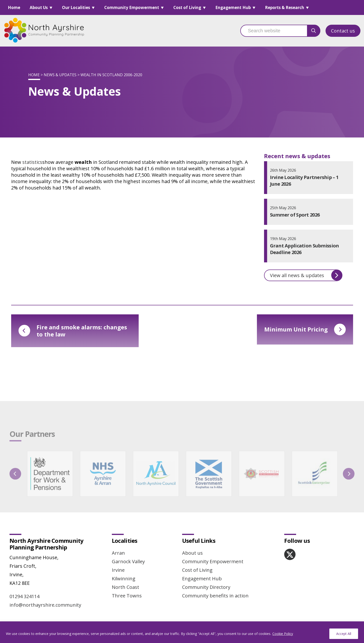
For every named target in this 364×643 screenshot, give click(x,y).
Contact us (343, 31)
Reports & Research (285, 7)
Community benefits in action (215, 596)
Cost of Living (187, 7)
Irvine (118, 570)
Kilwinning (124, 579)
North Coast (125, 587)
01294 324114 (24, 596)
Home (14, 7)
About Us (39, 7)
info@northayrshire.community (45, 605)
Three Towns (127, 596)
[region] (182, 632)
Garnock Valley (128, 561)
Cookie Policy (283, 634)
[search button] (314, 31)
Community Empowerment (132, 7)
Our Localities (76, 7)
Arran (118, 553)
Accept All (344, 634)
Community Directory (206, 587)
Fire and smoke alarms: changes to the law (73, 331)
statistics (32, 162)
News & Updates (60, 75)
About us (192, 553)
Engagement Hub (233, 7)
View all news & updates (306, 275)
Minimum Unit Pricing (305, 329)
